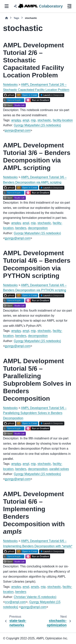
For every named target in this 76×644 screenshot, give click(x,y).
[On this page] (69, 6)
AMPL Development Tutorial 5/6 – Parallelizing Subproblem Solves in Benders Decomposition (35, 413)
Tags (16, 18)
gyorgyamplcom (18, 130)
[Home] (6, 18)
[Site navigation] (7, 6)
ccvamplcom (15, 602)
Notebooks (10, 85)
